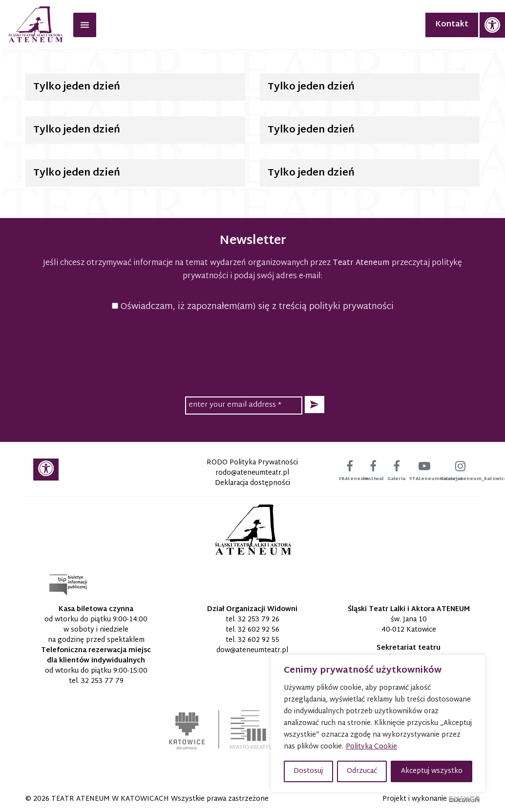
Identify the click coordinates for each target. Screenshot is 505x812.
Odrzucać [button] (362, 771)
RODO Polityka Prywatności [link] (252, 463)
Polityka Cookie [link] (371, 747)
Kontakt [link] (452, 25)
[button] (315, 405)
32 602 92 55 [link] (259, 640)
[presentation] (252, 352)
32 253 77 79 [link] (102, 681)
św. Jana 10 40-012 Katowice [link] (409, 625)
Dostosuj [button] (308, 771)
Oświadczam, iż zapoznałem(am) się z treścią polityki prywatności (253, 307)
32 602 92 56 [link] (259, 630)
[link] (492, 25)
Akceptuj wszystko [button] (432, 771)
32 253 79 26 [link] (259, 620)
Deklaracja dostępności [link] (252, 483)
